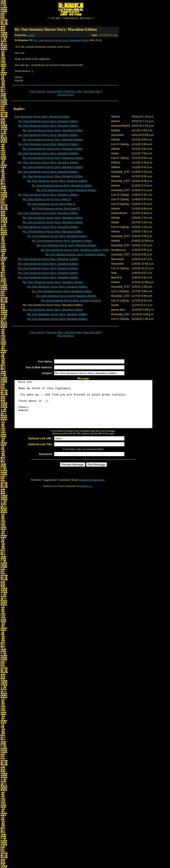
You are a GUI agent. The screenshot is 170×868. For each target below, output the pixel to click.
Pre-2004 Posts (66, 95)
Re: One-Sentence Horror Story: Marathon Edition (61, 41)
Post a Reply (38, 92)
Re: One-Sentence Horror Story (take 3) (51, 205)
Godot (31, 36)
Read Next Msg (92, 92)
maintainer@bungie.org (92, 490)
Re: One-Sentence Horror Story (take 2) (47, 200)
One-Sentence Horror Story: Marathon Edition (42, 117)
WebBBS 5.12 (86, 496)
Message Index (55, 92)
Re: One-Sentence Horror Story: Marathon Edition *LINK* (75, 250)
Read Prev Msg (73, 92)
